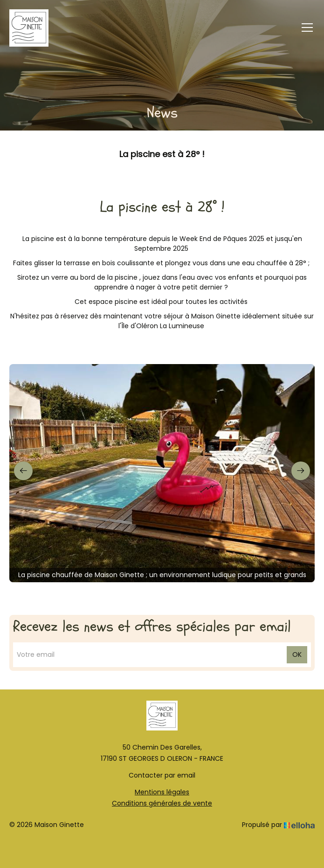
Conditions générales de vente (162, 803)
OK (297, 654)
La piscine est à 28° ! (162, 154)
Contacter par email (162, 775)
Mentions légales (162, 792)
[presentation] (23, 471)
